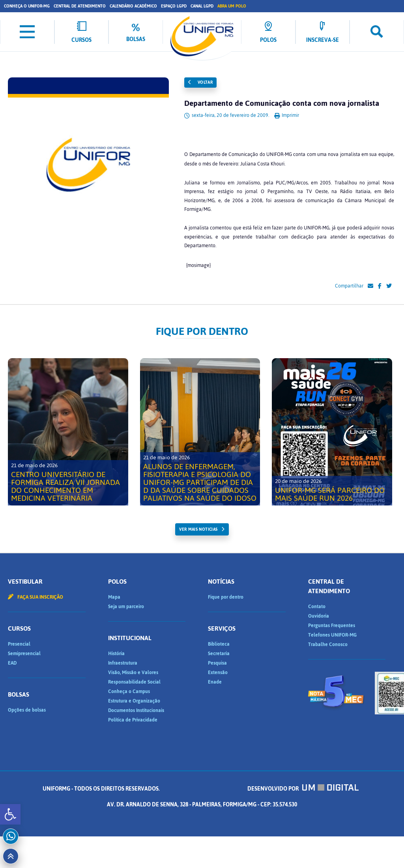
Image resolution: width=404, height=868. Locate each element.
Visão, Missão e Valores (133, 673)
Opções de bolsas (27, 710)
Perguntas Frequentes (332, 626)
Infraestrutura (123, 663)
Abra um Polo (232, 6)
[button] (10, 814)
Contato (317, 607)
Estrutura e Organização (134, 701)
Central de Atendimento (80, 6)
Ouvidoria (319, 616)
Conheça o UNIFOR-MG (27, 6)
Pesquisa (217, 663)
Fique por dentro (226, 597)
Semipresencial (24, 654)
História (116, 654)
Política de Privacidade (133, 720)
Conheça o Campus (129, 691)
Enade (215, 682)
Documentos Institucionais (136, 710)
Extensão (218, 673)
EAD (12, 663)
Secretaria (219, 654)
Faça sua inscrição (36, 597)
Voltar (200, 82)
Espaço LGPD (174, 6)
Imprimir (287, 115)
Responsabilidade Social (134, 682)
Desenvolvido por (303, 789)
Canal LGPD (202, 6)
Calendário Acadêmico (133, 6)
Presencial (19, 644)
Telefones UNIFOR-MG (332, 635)
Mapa (114, 597)
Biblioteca (219, 644)
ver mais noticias (198, 529)
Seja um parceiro (126, 607)
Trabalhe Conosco (328, 644)
